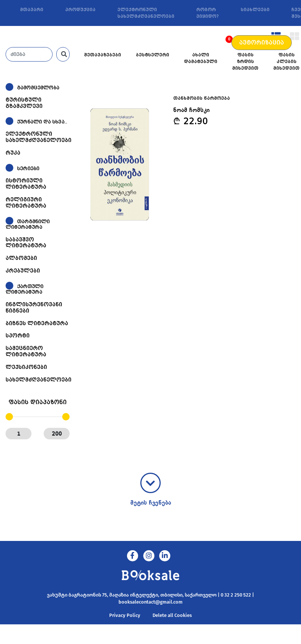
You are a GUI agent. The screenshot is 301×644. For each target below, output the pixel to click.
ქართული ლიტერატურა (24, 289)
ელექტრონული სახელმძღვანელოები (146, 13)
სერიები (28, 169)
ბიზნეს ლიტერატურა (37, 323)
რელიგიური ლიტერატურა (26, 203)
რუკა (13, 153)
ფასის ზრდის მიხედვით (245, 62)
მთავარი (32, 10)
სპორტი (18, 336)
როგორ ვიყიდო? (208, 13)
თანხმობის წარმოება (202, 98)
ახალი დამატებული (201, 58)
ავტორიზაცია (262, 43)
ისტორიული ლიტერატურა (26, 184)
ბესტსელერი (153, 55)
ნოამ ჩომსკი (191, 110)
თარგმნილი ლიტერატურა (28, 224)
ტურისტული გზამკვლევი (24, 103)
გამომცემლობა (38, 88)
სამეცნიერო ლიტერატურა (26, 351)
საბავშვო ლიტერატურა (26, 243)
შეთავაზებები (103, 55)
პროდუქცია (80, 10)
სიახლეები (255, 10)
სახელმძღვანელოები (39, 380)
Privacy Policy (125, 615)
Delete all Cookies (172, 615)
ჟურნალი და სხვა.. (42, 122)
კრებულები (23, 271)
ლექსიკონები (26, 367)
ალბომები (21, 258)
